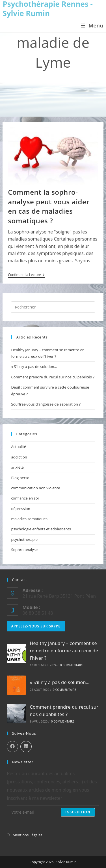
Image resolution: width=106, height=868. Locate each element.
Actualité (19, 447)
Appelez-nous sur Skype (36, 626)
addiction (19, 457)
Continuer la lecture (26, 275)
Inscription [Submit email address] (78, 812)
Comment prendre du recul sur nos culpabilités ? (53, 377)
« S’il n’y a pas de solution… (34, 367)
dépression (20, 509)
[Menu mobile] (92, 25)
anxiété (17, 467)
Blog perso (20, 478)
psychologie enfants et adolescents (41, 529)
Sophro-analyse (24, 550)
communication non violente (35, 488)
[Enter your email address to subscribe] (53, 812)
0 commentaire (72, 665)
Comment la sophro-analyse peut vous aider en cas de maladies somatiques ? (49, 206)
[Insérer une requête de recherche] (53, 307)
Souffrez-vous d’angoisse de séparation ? (46, 404)
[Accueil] (18, 80)
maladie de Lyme (75, 80)
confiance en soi (25, 498)
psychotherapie (24, 539)
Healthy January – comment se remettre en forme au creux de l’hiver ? (64, 651)
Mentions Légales (27, 835)
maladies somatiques (29, 519)
